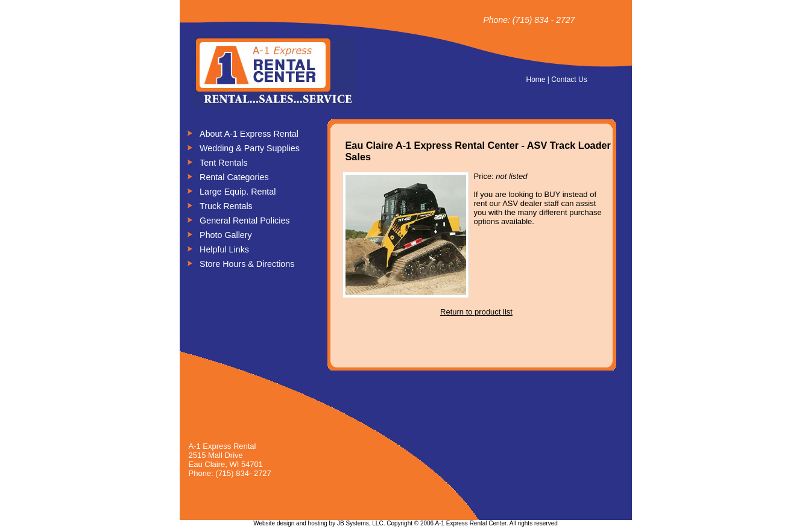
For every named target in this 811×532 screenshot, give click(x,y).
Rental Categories (234, 177)
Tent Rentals (223, 163)
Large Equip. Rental (238, 192)
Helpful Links (224, 249)
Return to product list (476, 312)
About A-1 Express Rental (249, 134)
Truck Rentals (226, 206)
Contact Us (569, 80)
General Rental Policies (245, 221)
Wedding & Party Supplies (250, 148)
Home (536, 80)
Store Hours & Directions (247, 264)
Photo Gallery (226, 235)
